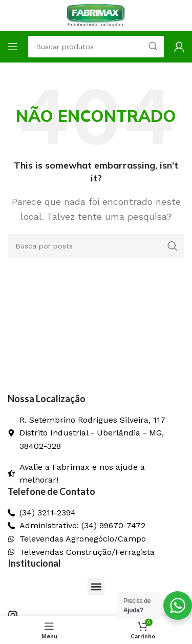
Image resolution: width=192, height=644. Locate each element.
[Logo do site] (96, 15)
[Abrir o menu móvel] (13, 47)
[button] (96, 586)
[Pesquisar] (96, 246)
